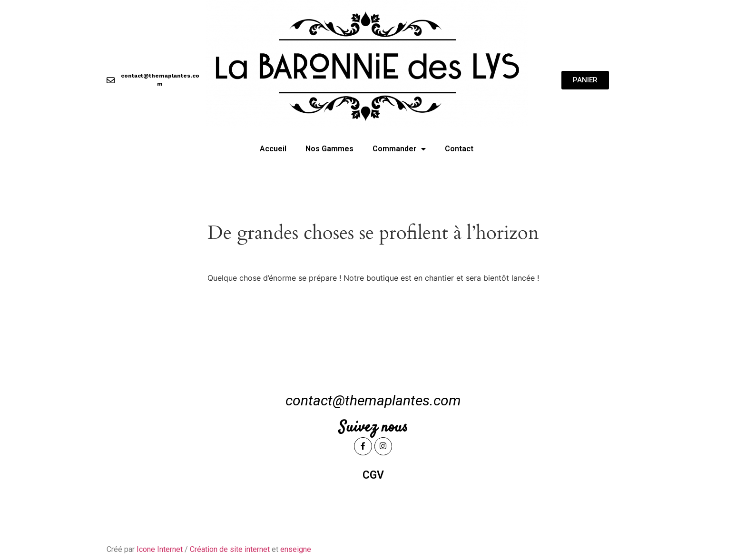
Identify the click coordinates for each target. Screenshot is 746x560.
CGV (373, 475)
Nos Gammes (329, 149)
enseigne (296, 549)
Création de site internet (230, 549)
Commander (399, 149)
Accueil (273, 149)
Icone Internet (160, 549)
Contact (459, 149)
